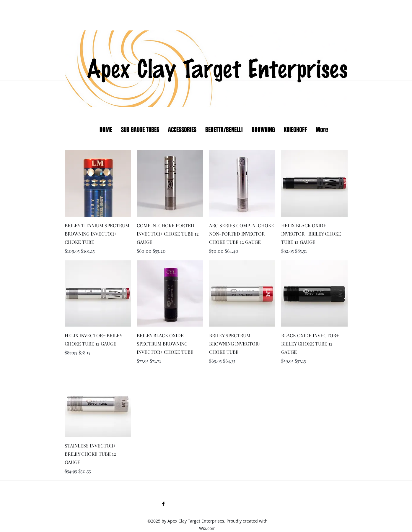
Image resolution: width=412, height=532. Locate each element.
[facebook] (163, 504)
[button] (224, 130)
